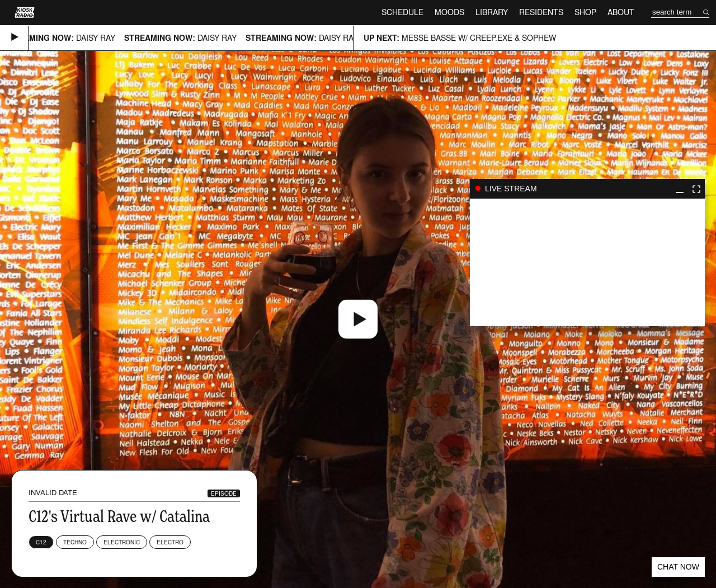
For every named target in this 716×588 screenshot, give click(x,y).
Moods (449, 12)
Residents (541, 12)
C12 (41, 542)
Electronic (122, 542)
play (587, 262)
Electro (170, 542)
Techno (75, 542)
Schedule (402, 12)
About (621, 12)
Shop (585, 12)
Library (492, 12)
